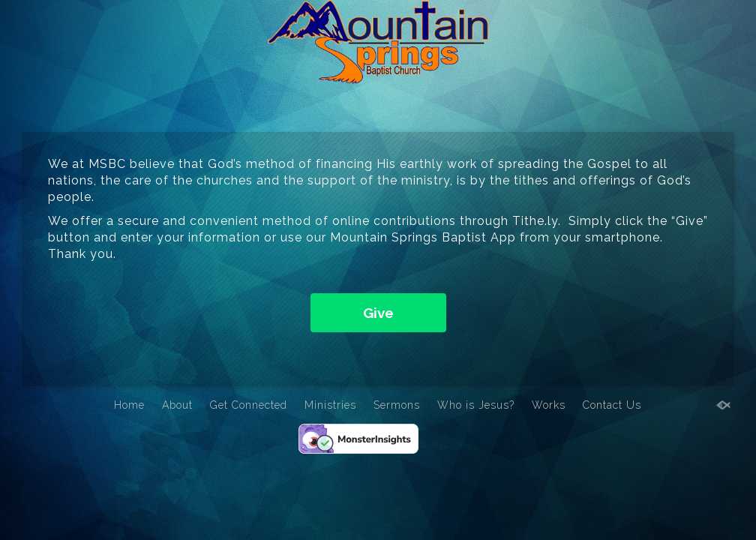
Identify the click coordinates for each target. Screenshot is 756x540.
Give (378, 313)
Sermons (397, 405)
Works (549, 405)
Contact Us (612, 405)
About (177, 405)
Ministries (330, 405)
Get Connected (249, 405)
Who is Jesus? (476, 405)
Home (129, 405)
